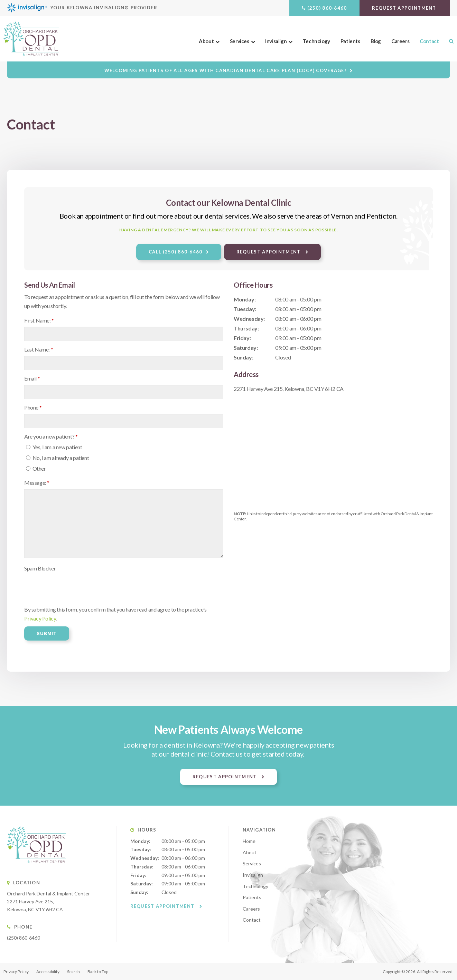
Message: (37, 483)
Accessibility (48, 972)
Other (36, 468)
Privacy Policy (40, 618)
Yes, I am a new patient (54, 447)
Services (240, 41)
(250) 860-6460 (327, 8)
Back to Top (98, 972)
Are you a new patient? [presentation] (51, 436)
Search (449, 41)
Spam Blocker (40, 568)
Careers (400, 41)
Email (32, 378)
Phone (33, 407)
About (206, 41)
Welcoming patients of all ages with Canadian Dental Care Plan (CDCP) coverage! (225, 70)
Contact (429, 41)
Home (249, 841)
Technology (316, 41)
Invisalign (276, 41)
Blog (376, 41)
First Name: (39, 320)
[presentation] (77, 588)
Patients (350, 41)
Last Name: (39, 349)
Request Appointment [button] (405, 8)
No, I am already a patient (57, 458)
